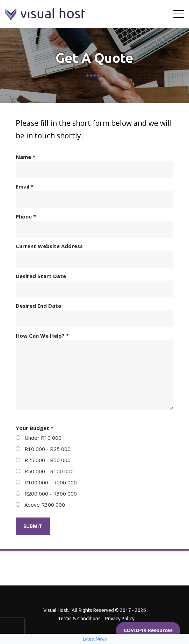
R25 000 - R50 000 (43, 460)
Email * (94, 195)
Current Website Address (94, 255)
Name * (94, 166)
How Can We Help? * (94, 371)
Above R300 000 (40, 505)
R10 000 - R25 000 (43, 449)
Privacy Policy (120, 619)
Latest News (95, 639)
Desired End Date (94, 315)
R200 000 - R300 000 (46, 493)
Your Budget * (35, 428)
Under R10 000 (39, 438)
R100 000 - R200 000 (46, 482)
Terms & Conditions (79, 619)
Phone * (94, 225)
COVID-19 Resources (148, 630)
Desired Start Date (94, 285)
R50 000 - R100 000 (45, 471)
